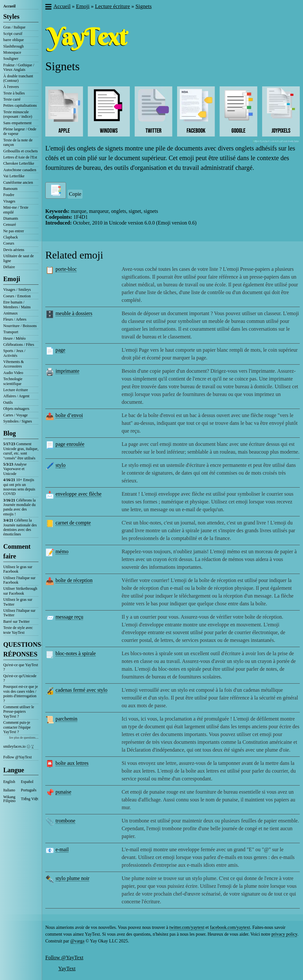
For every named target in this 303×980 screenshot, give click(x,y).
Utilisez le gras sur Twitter (18, 602)
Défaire (9, 267)
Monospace (12, 52)
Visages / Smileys (17, 290)
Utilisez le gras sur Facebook (18, 569)
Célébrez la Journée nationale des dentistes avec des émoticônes (20, 527)
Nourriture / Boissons (20, 326)
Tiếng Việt (30, 799)
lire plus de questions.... (24, 738)
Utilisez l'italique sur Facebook (19, 580)
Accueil (9, 6)
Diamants (11, 218)
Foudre (9, 195)
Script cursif (13, 34)
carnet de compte (73, 523)
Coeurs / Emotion (17, 296)
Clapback (11, 237)
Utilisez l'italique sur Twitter (19, 613)
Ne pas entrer (14, 231)
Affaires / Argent (16, 396)
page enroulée (70, 444)
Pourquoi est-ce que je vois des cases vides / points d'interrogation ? (21, 694)
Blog (10, 433)
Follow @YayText (17, 757)
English (9, 782)
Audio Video (13, 373)
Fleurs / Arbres (15, 319)
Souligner (11, 59)
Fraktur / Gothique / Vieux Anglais (19, 67)
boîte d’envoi (69, 415)
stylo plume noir (72, 878)
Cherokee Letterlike (19, 163)
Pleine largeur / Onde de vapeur (20, 131)
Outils (8, 402)
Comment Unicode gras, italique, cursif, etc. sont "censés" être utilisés (21, 451)
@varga (77, 941)
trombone (65, 821)
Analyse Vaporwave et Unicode (15, 469)
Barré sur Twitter (17, 622)
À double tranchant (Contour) (18, 78)
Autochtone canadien (20, 170)
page (60, 350)
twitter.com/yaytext (187, 927)
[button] (48, 7)
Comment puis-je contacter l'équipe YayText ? (17, 727)
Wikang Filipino (9, 799)
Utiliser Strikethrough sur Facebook (20, 591)
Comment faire (17, 551)
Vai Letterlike (14, 176)
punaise (63, 792)
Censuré (10, 225)
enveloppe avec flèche (78, 494)
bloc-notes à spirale (75, 653)
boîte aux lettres (72, 763)
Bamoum (10, 189)
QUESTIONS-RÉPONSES (21, 649)
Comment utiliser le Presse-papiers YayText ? (19, 712)
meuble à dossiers (74, 313)
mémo (62, 551)
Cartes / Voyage (16, 415)
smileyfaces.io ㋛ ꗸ (18, 746)
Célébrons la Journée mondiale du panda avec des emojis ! (19, 507)
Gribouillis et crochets (21, 151)
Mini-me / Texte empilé (16, 210)
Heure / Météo (14, 338)
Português (29, 790)
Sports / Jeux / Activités (14, 353)
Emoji (12, 279)
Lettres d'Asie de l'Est (20, 157)
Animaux (11, 313)
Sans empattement (17, 123)
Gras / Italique (14, 27)
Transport (11, 332)
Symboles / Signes (18, 421)
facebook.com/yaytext (230, 927)
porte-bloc (66, 269)
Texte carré (12, 99)
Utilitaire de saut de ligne (18, 258)
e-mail (62, 849)
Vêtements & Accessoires (14, 364)
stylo (60, 465)
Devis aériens (14, 250)
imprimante (67, 371)
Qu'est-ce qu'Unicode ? (20, 678)
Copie (75, 194)
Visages (9, 201)
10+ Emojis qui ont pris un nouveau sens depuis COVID (19, 487)
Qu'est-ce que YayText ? (21, 667)
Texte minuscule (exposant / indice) (18, 114)
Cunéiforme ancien (18, 182)
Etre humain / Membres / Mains (17, 304)
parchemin (66, 719)
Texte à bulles (14, 93)
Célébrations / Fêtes (19, 345)
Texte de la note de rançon (18, 142)
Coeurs (9, 243)
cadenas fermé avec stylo (81, 690)
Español (27, 782)
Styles (11, 17)
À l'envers (11, 87)
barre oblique (14, 40)
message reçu (69, 617)
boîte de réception (74, 580)
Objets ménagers (16, 409)
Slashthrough (13, 46)
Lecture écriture (16, 390)
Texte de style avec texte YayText (18, 630)
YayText (67, 969)
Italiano (9, 790)
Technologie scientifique (13, 381)
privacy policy (285, 934)
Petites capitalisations (20, 105)
